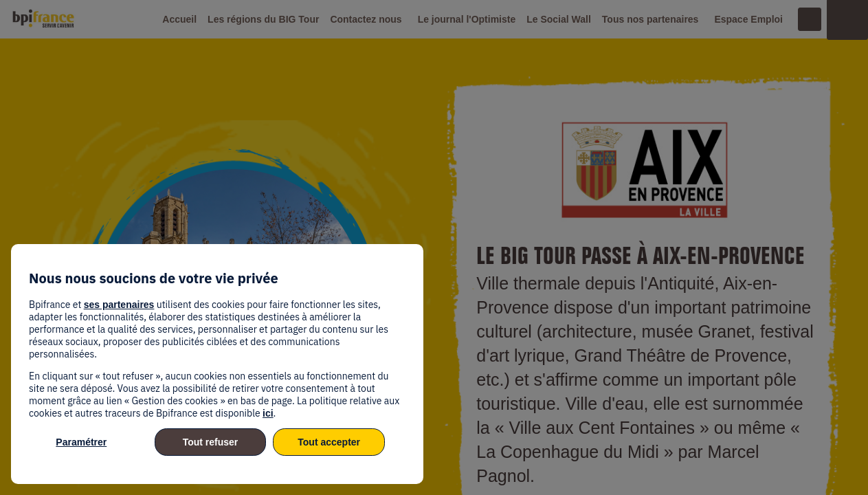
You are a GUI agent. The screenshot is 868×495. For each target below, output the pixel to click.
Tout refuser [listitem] (211, 442)
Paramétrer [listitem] (81, 442)
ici (268, 413)
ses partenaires (119, 305)
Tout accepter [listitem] (329, 442)
